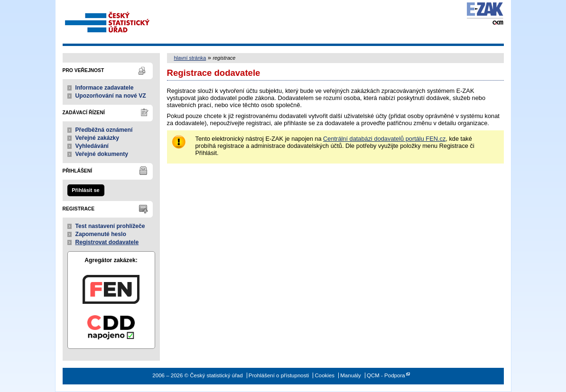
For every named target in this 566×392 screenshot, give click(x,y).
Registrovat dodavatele (107, 242)
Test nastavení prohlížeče (110, 226)
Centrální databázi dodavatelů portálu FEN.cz (384, 139)
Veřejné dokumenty (102, 154)
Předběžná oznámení (104, 130)
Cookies (325, 375)
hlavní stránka (190, 58)
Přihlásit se (85, 190)
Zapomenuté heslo (101, 234)
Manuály (351, 375)
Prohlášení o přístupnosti (279, 375)
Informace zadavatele (105, 88)
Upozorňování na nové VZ (111, 96)
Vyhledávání (92, 146)
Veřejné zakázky (97, 138)
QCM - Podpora (386, 375)
